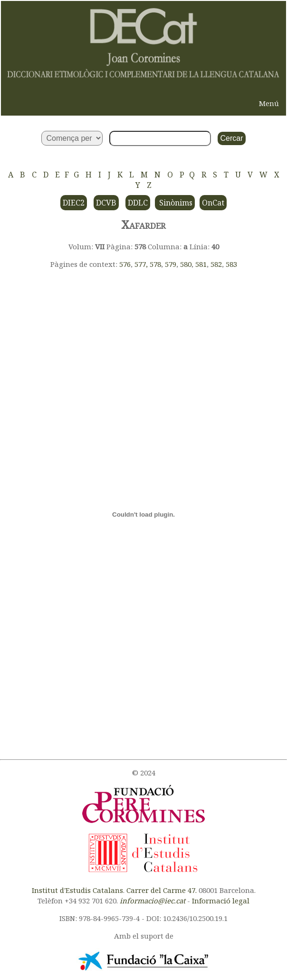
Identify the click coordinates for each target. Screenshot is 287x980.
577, (142, 264)
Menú (269, 103)
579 (171, 264)
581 (201, 264)
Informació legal (221, 901)
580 (186, 264)
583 (231, 264)
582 (216, 264)
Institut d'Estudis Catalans (77, 890)
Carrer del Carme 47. (162, 890)
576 (125, 264)
